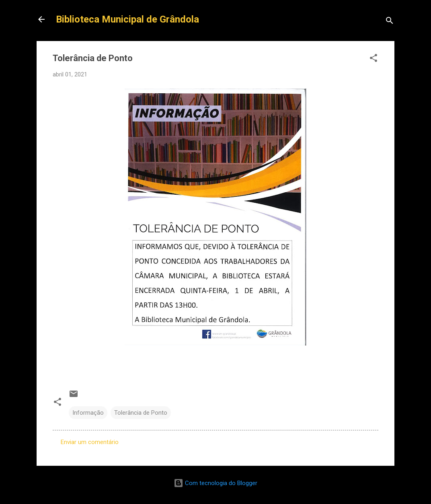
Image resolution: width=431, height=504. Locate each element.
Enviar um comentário (90, 442)
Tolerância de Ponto (141, 413)
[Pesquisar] (390, 22)
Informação (88, 413)
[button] (374, 59)
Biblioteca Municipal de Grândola (127, 19)
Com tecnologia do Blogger (215, 483)
